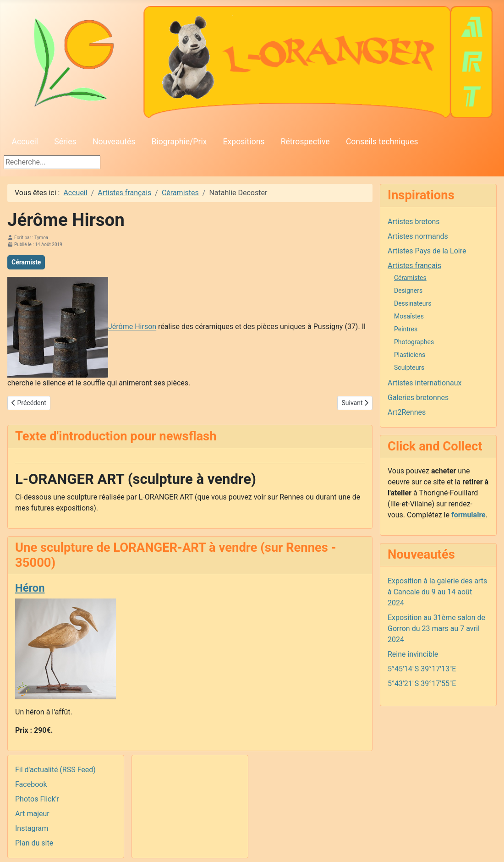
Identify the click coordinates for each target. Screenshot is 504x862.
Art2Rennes (407, 412)
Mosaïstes (409, 316)
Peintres (406, 329)
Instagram (32, 828)
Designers (408, 291)
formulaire (468, 515)
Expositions (244, 142)
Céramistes (410, 278)
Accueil (25, 142)
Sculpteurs (409, 368)
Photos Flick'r (37, 799)
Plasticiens (410, 355)
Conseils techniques (382, 142)
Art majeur (32, 814)
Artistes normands (418, 236)
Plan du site (34, 843)
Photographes (414, 342)
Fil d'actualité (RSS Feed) (55, 770)
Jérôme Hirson (132, 327)
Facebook (31, 784)
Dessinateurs (413, 303)
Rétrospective (305, 142)
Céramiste (26, 262)
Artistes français (414, 266)
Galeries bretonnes (418, 398)
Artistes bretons (414, 222)
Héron (30, 588)
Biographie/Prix (179, 142)
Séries (65, 142)
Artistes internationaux (425, 383)
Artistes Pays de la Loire (427, 251)
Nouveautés (114, 142)
